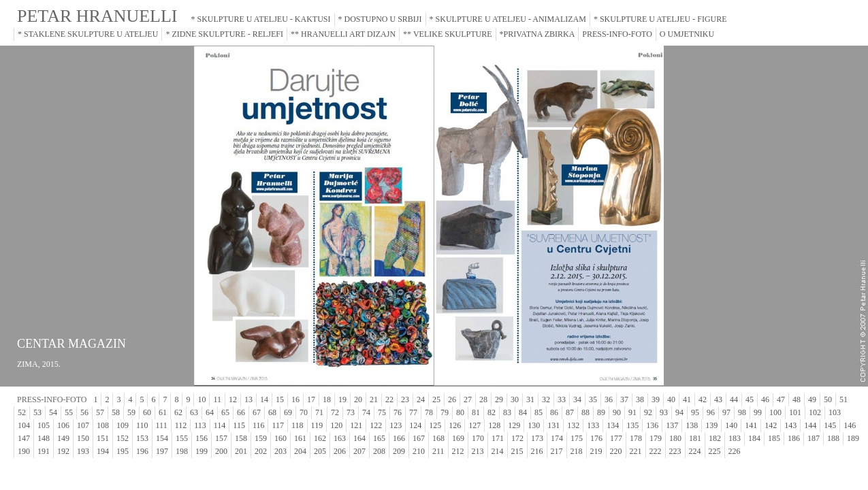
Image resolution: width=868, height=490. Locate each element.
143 (790, 425)
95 (695, 412)
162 (320, 438)
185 (774, 438)
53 (37, 412)
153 (142, 438)
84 (523, 412)
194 (103, 451)
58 (116, 412)
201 (241, 451)
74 (366, 412)
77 (413, 412)
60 (147, 412)
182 (715, 438)
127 (475, 425)
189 (853, 438)
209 (399, 451)
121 (356, 425)
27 (468, 399)
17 (311, 399)
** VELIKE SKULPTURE (447, 34)
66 (241, 412)
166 (399, 438)
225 (715, 451)
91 (632, 412)
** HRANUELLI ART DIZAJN (343, 34)
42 (703, 399)
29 (499, 399)
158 (241, 438)
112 (181, 425)
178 (636, 438)
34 (577, 399)
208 (379, 451)
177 (616, 438)
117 (278, 425)
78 (429, 412)
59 (131, 412)
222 (656, 451)
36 (609, 399)
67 (257, 412)
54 (53, 412)
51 (843, 399)
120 (336, 425)
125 (435, 425)
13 (248, 399)
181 (695, 438)
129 (514, 425)
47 (781, 399)
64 (210, 412)
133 (593, 425)
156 (202, 438)
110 (142, 425)
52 (22, 412)
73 (351, 412)
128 (494, 425)
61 (163, 412)
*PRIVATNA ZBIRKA (537, 34)
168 (438, 438)
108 (103, 425)
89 (601, 412)
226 (735, 451)
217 (557, 451)
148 (44, 438)
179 (656, 438)
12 (233, 399)
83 (507, 412)
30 (515, 399)
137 (672, 425)
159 (261, 438)
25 (436, 399)
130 (534, 425)
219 (596, 451)
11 (217, 399)
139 (711, 425)
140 (731, 425)
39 (656, 399)
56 (84, 412)
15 (280, 399)
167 (419, 438)
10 (202, 399)
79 (445, 412)
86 (554, 412)
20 (358, 399)
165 (379, 438)
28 (483, 399)
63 (194, 412)
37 (624, 399)
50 (828, 399)
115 (239, 425)
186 (794, 438)
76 (398, 412)
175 (577, 438)
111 (162, 425)
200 (221, 451)
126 (455, 425)
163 (340, 438)
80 (460, 412)
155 (182, 438)
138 (692, 425)
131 (553, 425)
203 (280, 451)
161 (300, 438)
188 (833, 438)
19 (342, 399)
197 (162, 451)
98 (742, 412)
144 (810, 425)
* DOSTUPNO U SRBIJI (380, 19)
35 (593, 399)
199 (202, 451)
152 (123, 438)
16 (295, 399)
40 (671, 399)
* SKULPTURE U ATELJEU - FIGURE (660, 19)
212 (458, 451)
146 (850, 425)
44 (734, 399)
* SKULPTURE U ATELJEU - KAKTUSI (261, 19)
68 (272, 412)
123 (396, 425)
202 (261, 451)
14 (264, 399)
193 (83, 451)
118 (298, 425)
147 (24, 438)
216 (537, 451)
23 (405, 399)
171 (498, 438)
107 (83, 425)
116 (259, 425)
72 (335, 412)
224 (695, 451)
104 (24, 425)
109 (123, 425)
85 (539, 412)
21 (374, 399)
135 (632, 425)
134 (613, 425)
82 (492, 412)
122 (376, 425)
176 (596, 438)
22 (389, 399)
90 (617, 412)
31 (530, 399)
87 (570, 412)
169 (458, 438)
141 (751, 425)
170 (478, 438)
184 (754, 438)
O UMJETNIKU (687, 34)
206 (340, 451)
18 (327, 399)
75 (382, 412)
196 (142, 451)
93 (664, 412)
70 (304, 412)
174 (557, 438)
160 (280, 438)
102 (815, 412)
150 (83, 438)
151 (103, 438)
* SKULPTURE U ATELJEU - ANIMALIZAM (508, 19)
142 (771, 425)
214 (498, 451)
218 (577, 451)
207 (359, 451)
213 (478, 451)
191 (44, 451)
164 (359, 438)
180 (675, 438)
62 (178, 412)
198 (182, 451)
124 (415, 425)
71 (319, 412)
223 (675, 451)
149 (63, 438)
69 (288, 412)
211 (438, 451)
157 (221, 438)
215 (517, 451)
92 (648, 412)
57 (100, 412)
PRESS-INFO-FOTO (617, 34)
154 (162, 438)
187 (814, 438)
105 (44, 425)
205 (320, 451)
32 (546, 399)
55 (69, 412)
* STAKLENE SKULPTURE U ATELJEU (88, 34)
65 (225, 412)
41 (687, 399)
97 (726, 412)
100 (775, 412)
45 (750, 399)
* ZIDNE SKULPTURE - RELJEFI (224, 34)
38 (640, 399)
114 (220, 425)
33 (562, 399)
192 (63, 451)
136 (652, 425)
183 (735, 438)
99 (758, 412)
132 (573, 425)
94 (679, 412)
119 (317, 425)
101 (795, 412)
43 (718, 399)
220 (616, 451)
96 (711, 412)
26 (452, 399)
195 (123, 451)
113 (200, 425)
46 (765, 399)
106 (63, 425)
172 (517, 438)
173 (537, 438)
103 (835, 412)
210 (419, 451)
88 (585, 412)
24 (421, 399)
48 (797, 399)
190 (24, 451)
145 (830, 425)
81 (476, 412)
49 (812, 399)
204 (300, 451)
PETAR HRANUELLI (97, 16)
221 (636, 451)
